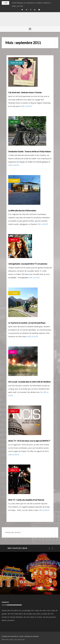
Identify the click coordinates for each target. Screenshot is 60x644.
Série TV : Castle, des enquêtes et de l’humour (26, 500)
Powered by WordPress (10, 636)
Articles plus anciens (13, 532)
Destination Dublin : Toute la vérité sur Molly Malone (29, 151)
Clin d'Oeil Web (16, 63)
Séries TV (14, 240)
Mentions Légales (8, 640)
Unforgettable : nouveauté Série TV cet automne (28, 264)
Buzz (12, 352)
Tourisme (14, 181)
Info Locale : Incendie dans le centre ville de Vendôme (29, 382)
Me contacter (20, 640)
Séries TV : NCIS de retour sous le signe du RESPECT (29, 441)
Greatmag (28, 636)
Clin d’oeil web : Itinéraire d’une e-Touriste (25, 92)
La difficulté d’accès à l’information (22, 211)
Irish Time (14, 122)
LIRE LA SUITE (26, 106)
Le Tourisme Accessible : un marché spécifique (27, 323)
